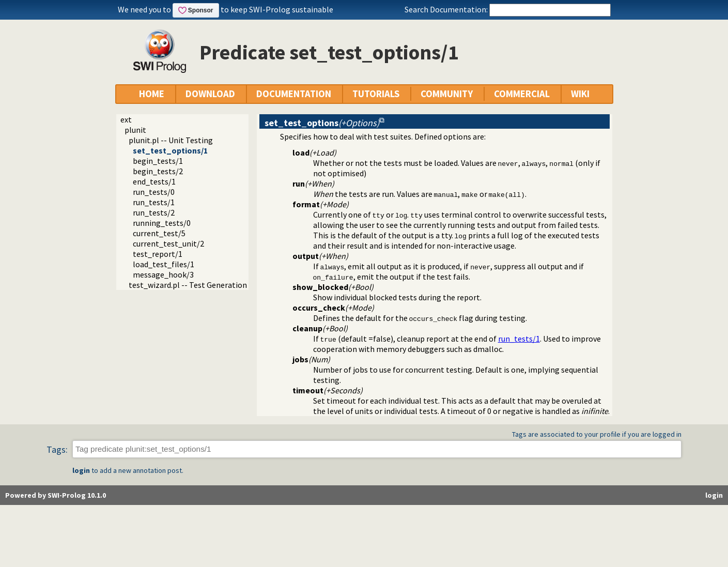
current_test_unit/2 (168, 243)
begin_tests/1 (158, 161)
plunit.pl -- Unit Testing (171, 140)
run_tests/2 (154, 212)
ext (126, 119)
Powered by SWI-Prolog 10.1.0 (56, 495)
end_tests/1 (154, 181)
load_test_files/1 (164, 264)
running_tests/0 (162, 223)
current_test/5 (159, 233)
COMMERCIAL (522, 94)
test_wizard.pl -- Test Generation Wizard (201, 285)
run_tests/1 (154, 202)
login (81, 470)
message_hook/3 (163, 274)
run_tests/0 (154, 192)
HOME (152, 94)
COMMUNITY (447, 94)
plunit (135, 130)
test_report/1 (158, 254)
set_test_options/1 (170, 150)
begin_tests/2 (158, 171)
